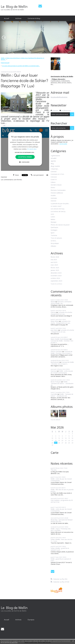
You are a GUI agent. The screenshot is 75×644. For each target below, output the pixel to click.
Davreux (54, 371)
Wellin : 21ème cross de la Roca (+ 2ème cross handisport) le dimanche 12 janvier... (23, 59)
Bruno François (56, 382)
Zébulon (53, 246)
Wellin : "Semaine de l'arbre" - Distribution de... (62, 383)
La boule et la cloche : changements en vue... (62, 313)
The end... (54, 470)
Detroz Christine (56, 351)
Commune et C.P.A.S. (57, 174)
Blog (52, 164)
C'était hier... (55, 169)
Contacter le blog (34, 18)
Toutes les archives (56, 284)
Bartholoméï (55, 362)
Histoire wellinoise (57, 193)
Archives (18, 18)
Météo (53, 219)
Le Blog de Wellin (14, 6)
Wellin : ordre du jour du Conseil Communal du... (62, 372)
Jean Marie (54, 330)
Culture (53, 182)
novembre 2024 (56, 276)
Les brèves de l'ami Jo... (58, 211)
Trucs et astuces (56, 238)
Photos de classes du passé (60, 225)
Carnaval (54, 171)
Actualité (54, 158)
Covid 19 (54, 179)
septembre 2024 (56, 281)
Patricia (53, 312)
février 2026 (55, 257)
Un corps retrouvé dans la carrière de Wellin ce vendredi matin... (21, 66)
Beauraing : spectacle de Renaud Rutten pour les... (62, 521)
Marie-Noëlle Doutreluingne (60, 339)
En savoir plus (14, 642)
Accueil (7, 18)
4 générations (55, 156)
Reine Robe (55, 321)
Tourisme (54, 235)
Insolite (53, 195)
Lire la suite (63, 144)
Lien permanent (37, 175)
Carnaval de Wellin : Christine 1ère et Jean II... (62, 342)
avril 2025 (54, 262)
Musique (54, 222)
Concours (54, 177)
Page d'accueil (5, 63)
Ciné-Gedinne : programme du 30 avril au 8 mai (62, 501)
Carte (55, 453)
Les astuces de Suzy (58, 209)
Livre (52, 214)
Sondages (54, 230)
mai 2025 (54, 260)
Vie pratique (55, 243)
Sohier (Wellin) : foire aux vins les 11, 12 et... (61, 540)
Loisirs (53, 217)
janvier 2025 (55, 270)
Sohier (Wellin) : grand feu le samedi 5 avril (60, 549)
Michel (53, 302)
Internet (53, 201)
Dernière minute (56, 185)
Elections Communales (58, 190)
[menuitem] (7, 18)
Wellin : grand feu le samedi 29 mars (61, 560)
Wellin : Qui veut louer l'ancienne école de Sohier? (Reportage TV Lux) (24, 80)
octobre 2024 (55, 278)
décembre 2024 (56, 273)
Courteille (54, 394)
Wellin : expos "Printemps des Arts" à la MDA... (61, 530)
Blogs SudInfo (55, 166)
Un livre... (54, 241)
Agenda (53, 161)
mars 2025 (54, 265)
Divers (53, 187)
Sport (53, 233)
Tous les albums (55, 420)
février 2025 (55, 268)
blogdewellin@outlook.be (59, 97)
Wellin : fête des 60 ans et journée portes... (62, 490)
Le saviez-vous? (56, 206)
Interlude (54, 198)
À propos (31, 620)
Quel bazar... (55, 227)
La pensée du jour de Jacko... (60, 203)
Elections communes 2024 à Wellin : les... (61, 302)
